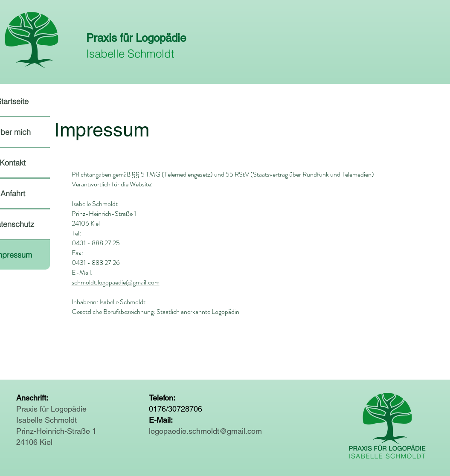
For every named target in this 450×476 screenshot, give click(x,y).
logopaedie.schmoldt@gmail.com (205, 431)
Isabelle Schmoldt (130, 54)
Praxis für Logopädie (136, 38)
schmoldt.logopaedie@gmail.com (116, 282)
